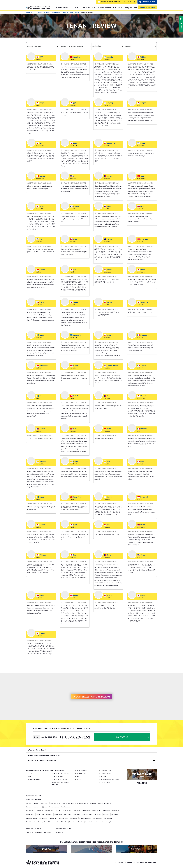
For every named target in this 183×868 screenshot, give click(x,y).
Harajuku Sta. (67, 811)
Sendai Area (59, 832)
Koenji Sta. (49, 814)
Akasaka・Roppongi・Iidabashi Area (37, 803)
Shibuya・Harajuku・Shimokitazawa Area (75, 803)
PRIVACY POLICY (106, 773)
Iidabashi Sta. (86, 811)
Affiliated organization (110, 779)
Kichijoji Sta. (40, 814)
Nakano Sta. (68, 814)
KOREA (47, 849)
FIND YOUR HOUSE (89, 8)
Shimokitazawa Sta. (85, 818)
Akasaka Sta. (30, 811)
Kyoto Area (30, 832)
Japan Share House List (33, 796)
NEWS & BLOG (118, 8)
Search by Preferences (61, 773)
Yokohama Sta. (99, 822)
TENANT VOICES (105, 8)
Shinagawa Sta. (98, 818)
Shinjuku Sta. (108, 818)
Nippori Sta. (77, 814)
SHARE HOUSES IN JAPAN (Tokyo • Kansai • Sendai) (50, 13)
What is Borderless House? (68, 8)
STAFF (30, 776)
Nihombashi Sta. (87, 814)
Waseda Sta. (89, 822)
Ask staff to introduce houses (61, 783)
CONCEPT (31, 773)
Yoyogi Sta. (109, 822)
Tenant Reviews (75, 13)
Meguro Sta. (58, 814)
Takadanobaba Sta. (53, 822)
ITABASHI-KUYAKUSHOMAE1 (41, 64)
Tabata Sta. (64, 822)
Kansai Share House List (34, 828)
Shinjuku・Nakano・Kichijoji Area (37, 807)
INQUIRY (133, 8)
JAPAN (91, 849)
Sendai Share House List (63, 828)
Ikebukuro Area (55, 803)
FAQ (127, 8)
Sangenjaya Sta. (64, 818)
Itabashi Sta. (106, 811)
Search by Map (58, 776)
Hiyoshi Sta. (77, 811)
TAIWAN (136, 849)
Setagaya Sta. (42, 822)
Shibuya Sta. (74, 818)
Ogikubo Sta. (43, 818)
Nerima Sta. (98, 814)
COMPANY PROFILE (107, 770)
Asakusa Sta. (49, 811)
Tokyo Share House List (34, 799)
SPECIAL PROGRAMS (35, 779)
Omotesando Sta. (32, 818)
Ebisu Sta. (58, 811)
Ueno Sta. (81, 822)
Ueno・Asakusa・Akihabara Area (60, 807)
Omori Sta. (115, 814)
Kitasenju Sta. (30, 814)
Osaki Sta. (106, 814)
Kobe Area (48, 832)
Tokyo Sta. (73, 822)
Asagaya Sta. (40, 811)
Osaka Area (39, 832)
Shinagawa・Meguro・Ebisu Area (100, 803)
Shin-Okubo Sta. (31, 822)
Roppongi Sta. (53, 818)
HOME (29, 13)
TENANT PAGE (105, 782)
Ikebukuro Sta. (96, 811)
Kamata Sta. (116, 811)
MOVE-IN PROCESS (147, 7)
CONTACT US (122, 737)
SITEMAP (104, 776)
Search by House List (60, 779)
